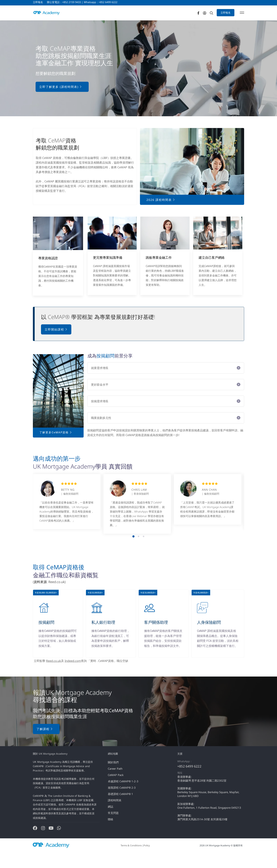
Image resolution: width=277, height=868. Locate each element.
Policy (147, 860)
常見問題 (113, 827)
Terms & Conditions (131, 860)
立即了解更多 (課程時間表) (61, 101)
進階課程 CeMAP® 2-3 (122, 802)
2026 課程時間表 (161, 214)
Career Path (115, 783)
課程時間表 (115, 815)
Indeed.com (73, 675)
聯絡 (111, 834)
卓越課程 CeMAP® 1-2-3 (123, 796)
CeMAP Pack (116, 789)
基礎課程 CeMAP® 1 (120, 808)
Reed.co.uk (54, 675)
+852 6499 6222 (189, 781)
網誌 (111, 821)
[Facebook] (208, 20)
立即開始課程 (56, 344)
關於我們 (113, 777)
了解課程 (45, 743)
